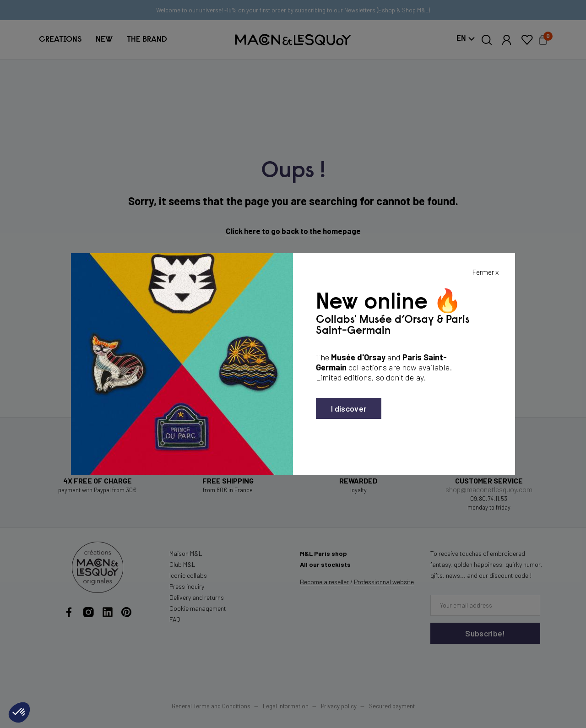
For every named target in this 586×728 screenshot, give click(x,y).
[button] (19, 712)
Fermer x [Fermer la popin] (485, 272)
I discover (349, 408)
